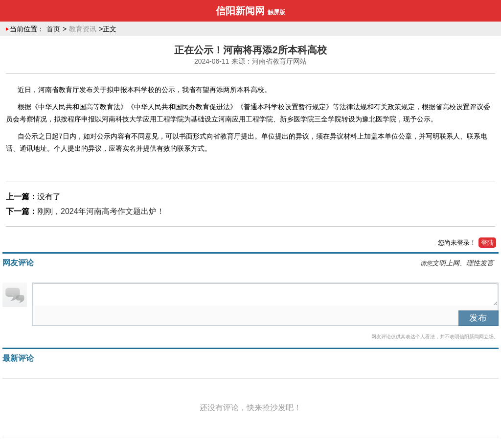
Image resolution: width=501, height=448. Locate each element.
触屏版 (276, 12)
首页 (53, 29)
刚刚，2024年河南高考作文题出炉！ (101, 211)
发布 (478, 318)
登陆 (487, 243)
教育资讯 (83, 29)
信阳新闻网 (240, 11)
